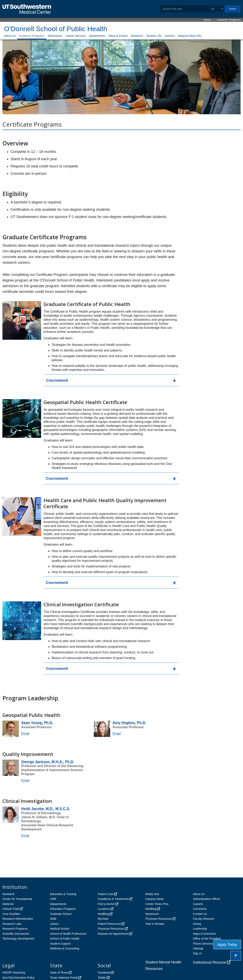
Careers (170, 36)
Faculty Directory (204, 919)
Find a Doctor (106, 904)
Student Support (60, 944)
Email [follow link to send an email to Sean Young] (25, 734)
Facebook (104, 973)
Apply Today (227, 945)
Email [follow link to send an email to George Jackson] (25, 781)
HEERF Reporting (14, 973)
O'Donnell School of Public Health (56, 29)
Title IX (197, 954)
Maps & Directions (205, 934)
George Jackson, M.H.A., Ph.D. (48, 762)
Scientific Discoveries (16, 934)
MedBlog (103, 914)
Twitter (102, 978)
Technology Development (18, 939)
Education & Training (63, 894)
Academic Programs (229, 20)
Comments (200, 909)
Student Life (154, 36)
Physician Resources (111, 929)
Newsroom (152, 914)
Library (54, 924)
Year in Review (155, 924)
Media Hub (152, 894)
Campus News (155, 899)
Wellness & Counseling (65, 948)
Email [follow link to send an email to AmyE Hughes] (117, 734)
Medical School (60, 929)
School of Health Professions (68, 934)
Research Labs (12, 924)
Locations (104, 909)
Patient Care (106, 894)
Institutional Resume (209, 962)
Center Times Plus (157, 904)
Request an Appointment (113, 934)
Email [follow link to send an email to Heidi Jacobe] (25, 836)
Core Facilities (11, 914)
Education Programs (63, 909)
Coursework (57, 380)
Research (137, 36)
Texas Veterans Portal (64, 978)
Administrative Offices (207, 899)
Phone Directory (203, 944)
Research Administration (18, 919)
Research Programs (15, 929)
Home (207, 20)
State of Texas (59, 973)
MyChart (103, 919)
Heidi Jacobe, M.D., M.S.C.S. (46, 809)
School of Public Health (65, 939)
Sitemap (198, 948)
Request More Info (190, 36)
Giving (197, 924)
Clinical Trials (11, 909)
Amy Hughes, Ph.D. (129, 723)
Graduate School (61, 914)
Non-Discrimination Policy (19, 978)
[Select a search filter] (217, 9)
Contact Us (200, 914)
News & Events (118, 36)
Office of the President (207, 939)
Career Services (76, 36)
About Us (10, 36)
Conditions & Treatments (113, 899)
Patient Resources (109, 924)
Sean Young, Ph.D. (37, 723)
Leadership (200, 929)
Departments (97, 36)
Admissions (55, 36)
